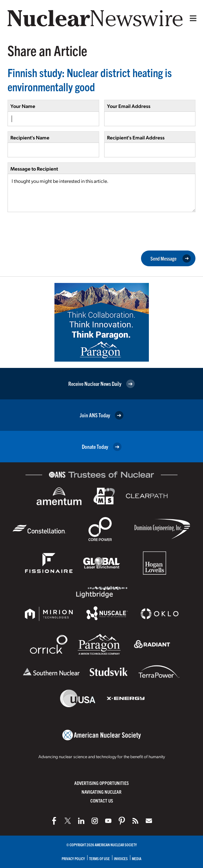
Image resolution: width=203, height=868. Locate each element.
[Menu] (192, 18)
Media (137, 858)
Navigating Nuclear (101, 792)
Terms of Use (99, 858)
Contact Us (102, 800)
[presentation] (55, 231)
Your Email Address (129, 106)
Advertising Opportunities (101, 783)
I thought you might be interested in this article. (101, 193)
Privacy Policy (73, 858)
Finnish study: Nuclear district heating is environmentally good (90, 79)
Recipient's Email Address (136, 137)
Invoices (121, 858)
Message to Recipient (34, 169)
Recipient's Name (30, 137)
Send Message (171, 259)
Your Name (23, 106)
